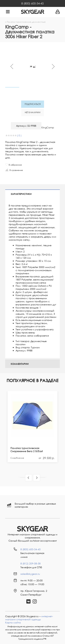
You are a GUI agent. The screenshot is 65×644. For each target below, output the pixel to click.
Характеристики (21, 194)
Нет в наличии (33, 112)
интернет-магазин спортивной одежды (29, 618)
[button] (29, 478)
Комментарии (20, 364)
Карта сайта (13, 622)
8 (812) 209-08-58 (31, 563)
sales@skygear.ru (30, 574)
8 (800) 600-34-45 (32, 3)
